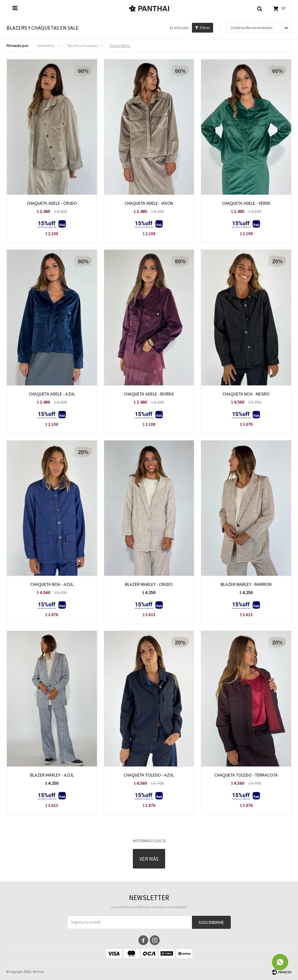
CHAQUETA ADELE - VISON (149, 203)
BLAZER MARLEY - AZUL (52, 775)
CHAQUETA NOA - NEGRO (246, 394)
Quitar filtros (120, 45)
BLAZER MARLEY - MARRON (246, 584)
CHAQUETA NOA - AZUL (52, 584)
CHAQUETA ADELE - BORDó (149, 394)
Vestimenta (46, 46)
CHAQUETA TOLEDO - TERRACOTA (246, 775)
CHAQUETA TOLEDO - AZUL (149, 775)
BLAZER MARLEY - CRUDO (149, 584)
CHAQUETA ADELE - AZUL (52, 394)
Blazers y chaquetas (83, 46)
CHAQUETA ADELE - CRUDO (52, 203)
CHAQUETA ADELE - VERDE (246, 203)
